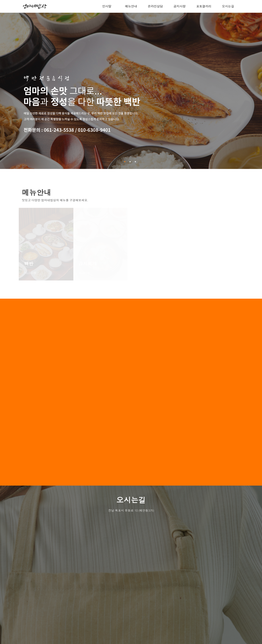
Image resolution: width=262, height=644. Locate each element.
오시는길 (228, 6)
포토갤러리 (204, 6)
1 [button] (125, 162)
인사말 (107, 6)
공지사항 (179, 6)
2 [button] (131, 162)
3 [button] (136, 162)
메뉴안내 (131, 6)
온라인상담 (155, 6)
